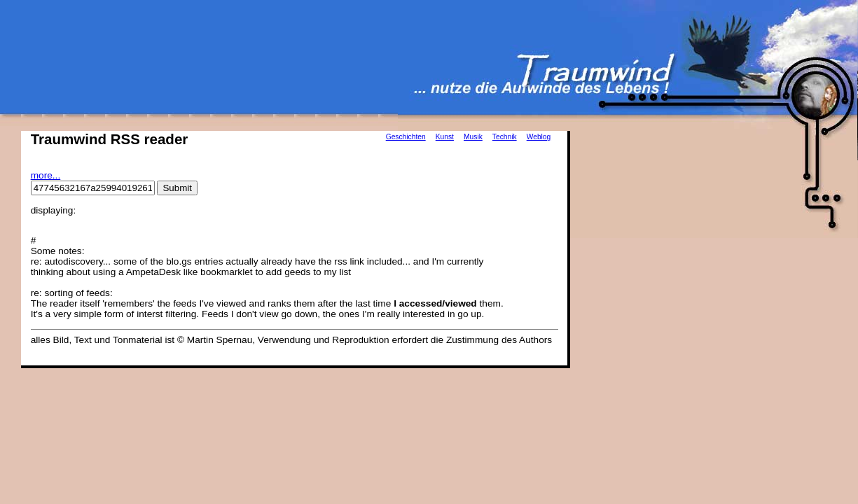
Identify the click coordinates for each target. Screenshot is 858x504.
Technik (505, 137)
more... (46, 175)
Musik (473, 137)
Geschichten (406, 137)
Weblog (539, 137)
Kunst (445, 137)
